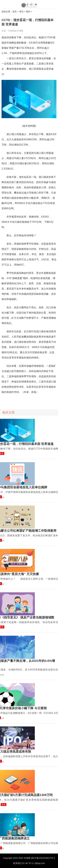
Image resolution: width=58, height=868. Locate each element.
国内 (28, 12)
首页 (15, 12)
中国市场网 (29, 5)
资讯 (21, 12)
